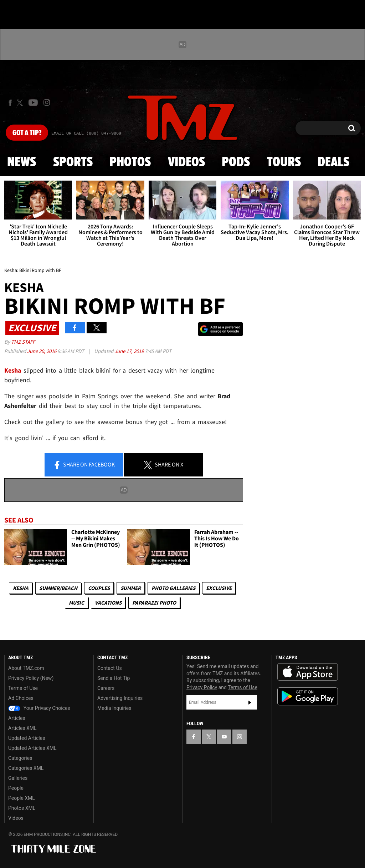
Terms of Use (23, 688)
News (22, 162)
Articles (17, 718)
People (16, 788)
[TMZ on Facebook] (10, 103)
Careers (106, 688)
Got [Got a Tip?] (27, 133)
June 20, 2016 (42, 351)
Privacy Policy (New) (31, 678)
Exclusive (219, 588)
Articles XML (22, 728)
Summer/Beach (58, 588)
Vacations (108, 603)
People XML (22, 798)
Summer (131, 588)
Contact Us (110, 668)
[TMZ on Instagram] (47, 102)
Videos (186, 162)
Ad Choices (21, 698)
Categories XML (26, 768)
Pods (236, 162)
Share (84, 465)
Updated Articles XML (32, 748)
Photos (130, 162)
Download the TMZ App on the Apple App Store (308, 672)
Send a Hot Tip (114, 678)
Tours (284, 162)
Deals (333, 162)
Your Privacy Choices (39, 708)
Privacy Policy (202, 687)
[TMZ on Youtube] (33, 102)
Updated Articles (27, 738)
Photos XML (22, 808)
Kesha (21, 588)
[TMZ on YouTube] (224, 737)
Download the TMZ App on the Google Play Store (308, 697)
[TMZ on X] (21, 103)
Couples (99, 588)
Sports (73, 162)
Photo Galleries (173, 588)
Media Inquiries (114, 708)
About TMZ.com (26, 668)
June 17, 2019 (130, 351)
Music (76, 603)
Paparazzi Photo (154, 603)
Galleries (18, 778)
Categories (20, 758)
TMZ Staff (23, 342)
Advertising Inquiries (120, 698)
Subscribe (250, 702)
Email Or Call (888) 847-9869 (86, 133)
